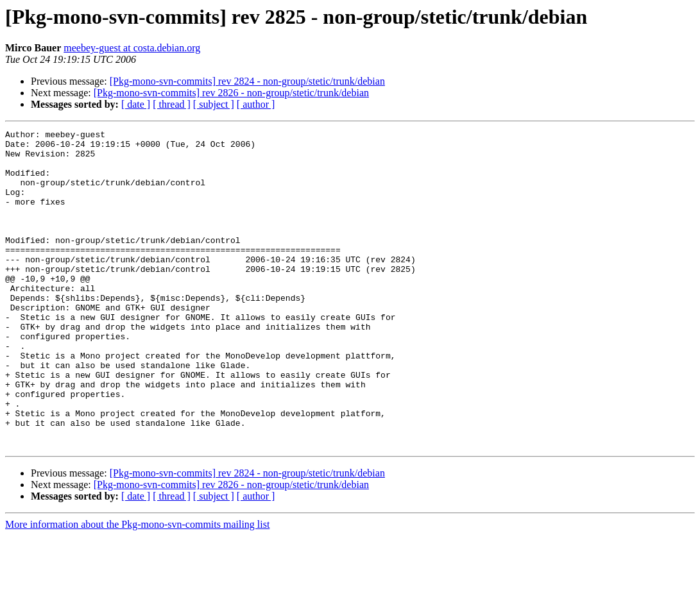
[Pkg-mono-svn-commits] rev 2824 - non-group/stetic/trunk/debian (247, 81)
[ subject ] (214, 104)
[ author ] (256, 104)
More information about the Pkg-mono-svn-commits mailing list (137, 588)
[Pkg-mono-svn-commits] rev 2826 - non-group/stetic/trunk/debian (231, 93)
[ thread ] (172, 104)
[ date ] (136, 104)
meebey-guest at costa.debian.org (132, 48)
